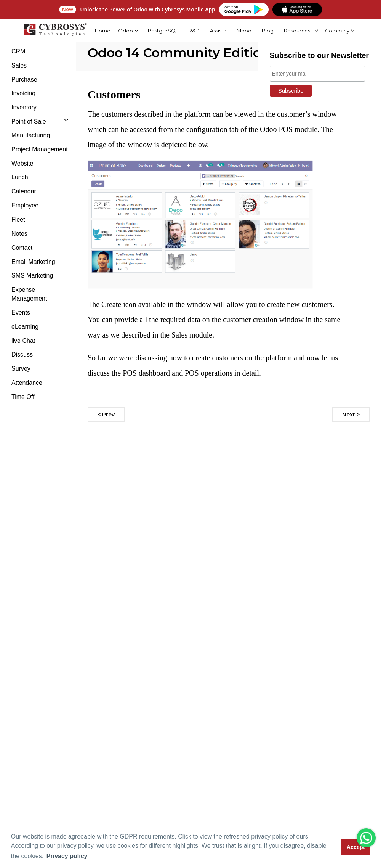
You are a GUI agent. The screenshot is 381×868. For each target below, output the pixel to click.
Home (102, 31)
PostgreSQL (162, 31)
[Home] (54, 31)
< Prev (106, 415)
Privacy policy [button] (67, 856)
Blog (267, 31)
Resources (297, 31)
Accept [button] (356, 847)
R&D (193, 31)
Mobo (243, 31)
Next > (351, 415)
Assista (217, 31)
